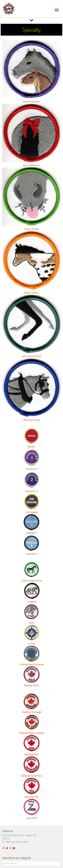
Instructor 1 (32, 469)
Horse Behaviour (31, 166)
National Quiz (32, 755)
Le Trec (32, 644)
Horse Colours (32, 293)
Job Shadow (32, 512)
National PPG (32, 797)
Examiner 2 (32, 554)
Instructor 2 (31, 492)
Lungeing (31, 602)
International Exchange (31, 665)
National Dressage (32, 712)
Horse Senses (31, 229)
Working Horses (32, 420)
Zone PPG (31, 818)
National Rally (31, 686)
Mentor (32, 447)
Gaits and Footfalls (32, 357)
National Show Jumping (31, 733)
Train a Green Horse (31, 581)
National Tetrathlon (31, 776)
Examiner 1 (31, 533)
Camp (31, 623)
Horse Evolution (31, 102)
